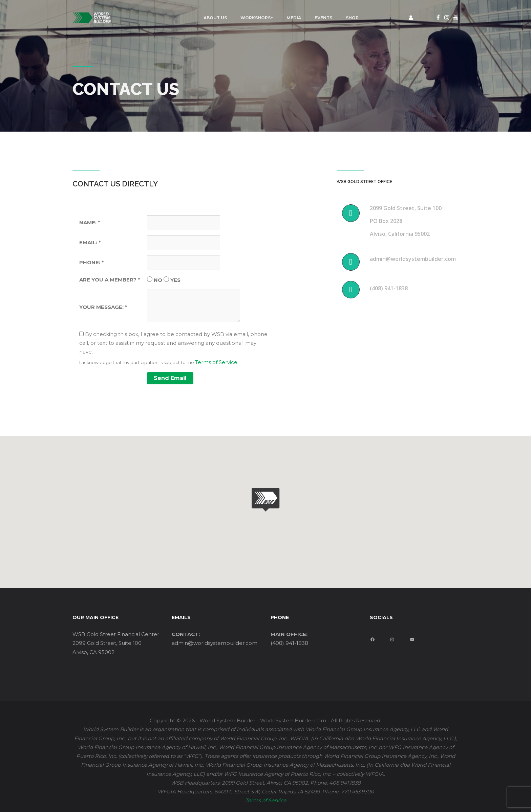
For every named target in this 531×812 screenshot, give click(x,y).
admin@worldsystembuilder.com (215, 643)
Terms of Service (216, 362)
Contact (383, 18)
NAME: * (90, 222)
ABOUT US (215, 18)
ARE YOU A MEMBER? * (110, 280)
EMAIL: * (90, 242)
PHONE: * (92, 262)
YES (175, 280)
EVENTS (323, 18)
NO (158, 280)
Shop (352, 18)
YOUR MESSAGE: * (103, 307)
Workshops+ (257, 18)
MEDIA (294, 18)
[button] (265, 500)
